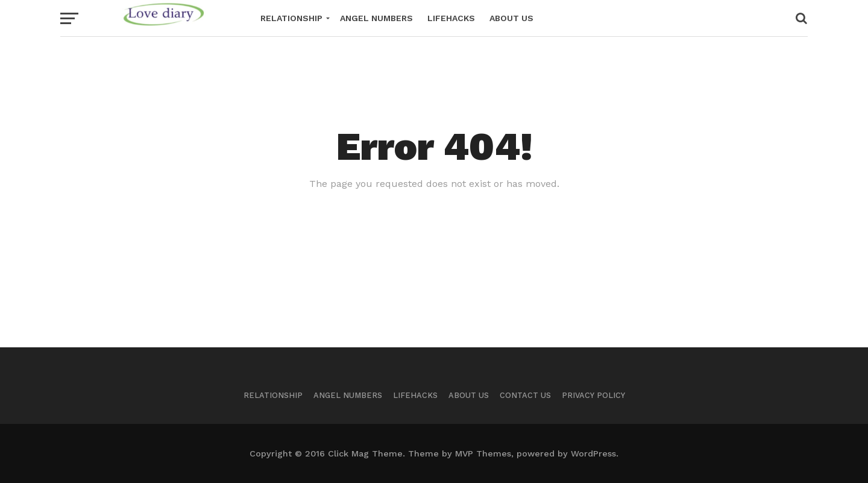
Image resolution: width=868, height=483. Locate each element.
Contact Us (525, 395)
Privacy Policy (593, 395)
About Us (511, 18)
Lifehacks (451, 18)
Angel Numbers (376, 18)
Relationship (291, 18)
